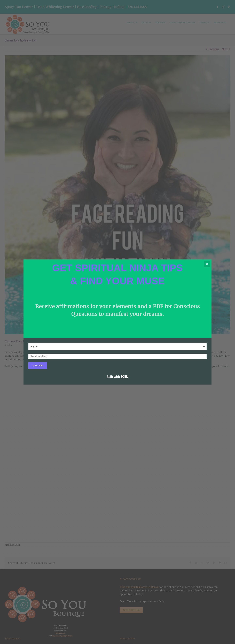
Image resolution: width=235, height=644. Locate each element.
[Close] (207, 264)
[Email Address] (117, 356)
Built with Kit (118, 377)
